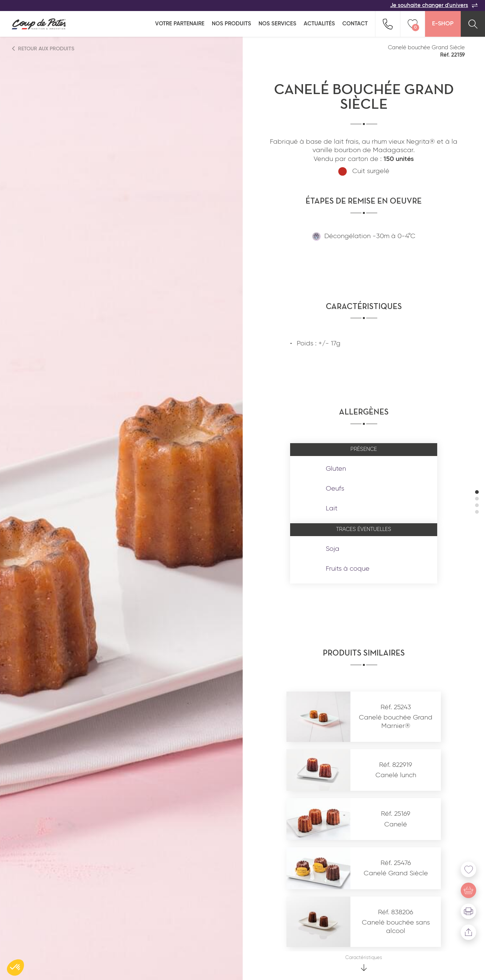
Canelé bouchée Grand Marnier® (396, 722)
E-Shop (443, 24)
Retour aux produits (43, 49)
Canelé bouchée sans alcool (396, 927)
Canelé (396, 825)
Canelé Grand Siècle (396, 873)
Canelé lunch (396, 775)
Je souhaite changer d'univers (434, 6)
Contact (355, 24)
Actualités (319, 24)
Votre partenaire (180, 24)
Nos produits (231, 24)
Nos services (277, 24)
